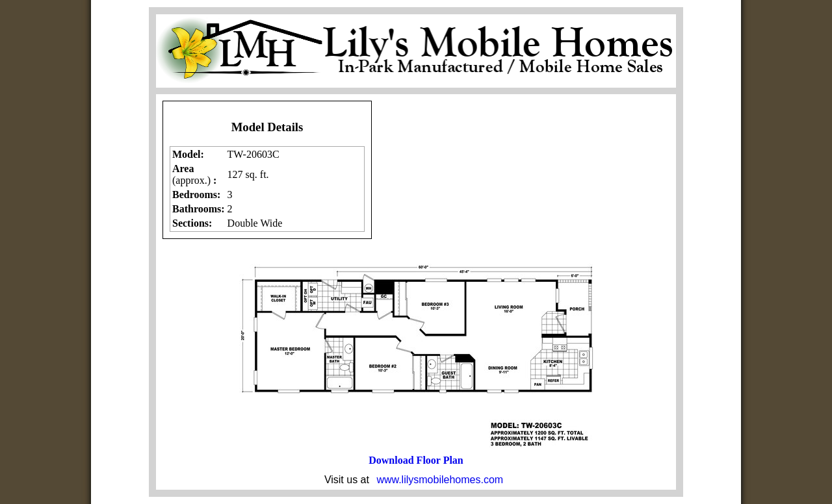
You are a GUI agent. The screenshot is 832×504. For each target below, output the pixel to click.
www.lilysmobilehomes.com (440, 480)
